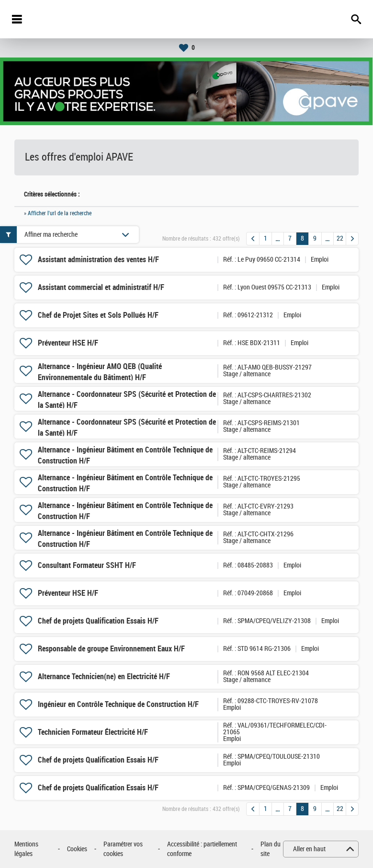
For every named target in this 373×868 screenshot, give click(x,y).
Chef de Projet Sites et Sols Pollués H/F (98, 315)
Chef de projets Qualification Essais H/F (98, 621)
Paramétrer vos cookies (123, 849)
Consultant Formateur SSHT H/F (87, 565)
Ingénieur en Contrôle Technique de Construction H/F (118, 704)
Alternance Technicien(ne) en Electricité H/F (104, 677)
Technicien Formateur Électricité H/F (93, 732)
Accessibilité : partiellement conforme (202, 849)
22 (340, 238)
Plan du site (271, 849)
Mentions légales (26, 849)
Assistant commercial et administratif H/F (101, 287)
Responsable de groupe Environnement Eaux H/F (111, 649)
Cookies (77, 849)
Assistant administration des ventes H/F (98, 260)
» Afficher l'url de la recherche (58, 213)
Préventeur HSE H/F (68, 343)
